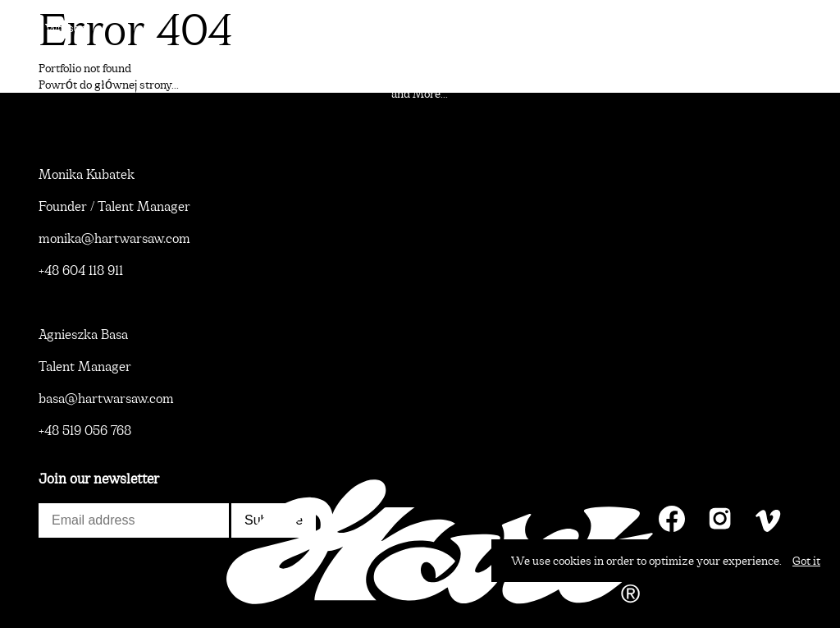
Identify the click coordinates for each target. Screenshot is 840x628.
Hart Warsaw (54, 28)
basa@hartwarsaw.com (106, 399)
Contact (801, 600)
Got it (806, 561)
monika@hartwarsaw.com (114, 238)
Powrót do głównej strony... (109, 85)
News (35, 600)
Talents (801, 28)
